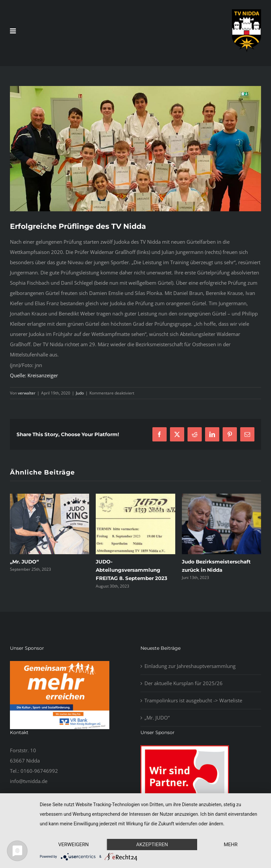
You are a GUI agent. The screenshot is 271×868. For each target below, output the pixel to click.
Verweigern (74, 845)
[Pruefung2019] (135, 149)
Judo (80, 393)
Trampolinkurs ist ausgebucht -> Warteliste (193, 700)
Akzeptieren (152, 845)
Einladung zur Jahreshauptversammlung (190, 666)
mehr (231, 845)
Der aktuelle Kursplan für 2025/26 (184, 683)
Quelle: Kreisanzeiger (34, 375)
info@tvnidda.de (29, 781)
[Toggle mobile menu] (13, 31)
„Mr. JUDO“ (24, 562)
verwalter (27, 393)
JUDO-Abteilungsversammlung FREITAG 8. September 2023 (132, 570)
